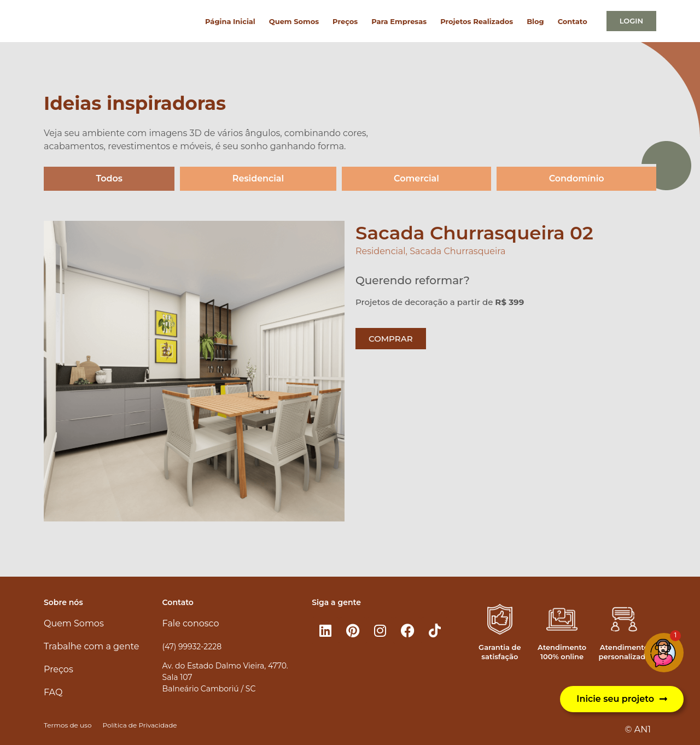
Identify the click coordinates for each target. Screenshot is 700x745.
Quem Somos (294, 21)
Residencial (258, 178)
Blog (535, 21)
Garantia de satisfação (500, 652)
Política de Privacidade (139, 725)
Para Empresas (399, 21)
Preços (345, 21)
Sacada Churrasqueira (457, 251)
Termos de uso (68, 725)
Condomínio (577, 178)
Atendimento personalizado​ (624, 652)
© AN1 (638, 729)
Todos (109, 178)
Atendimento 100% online (562, 652)
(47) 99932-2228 (192, 647)
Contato (573, 21)
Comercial (416, 178)
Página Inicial (230, 21)
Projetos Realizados (477, 21)
